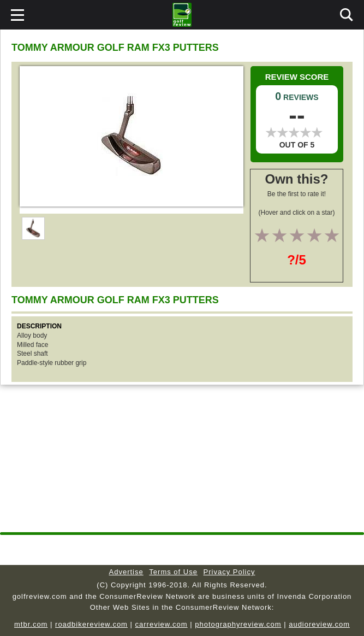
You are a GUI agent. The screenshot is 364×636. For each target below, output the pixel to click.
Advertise (126, 572)
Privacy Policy (229, 572)
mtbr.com (31, 624)
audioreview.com (319, 624)
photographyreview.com (238, 624)
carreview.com (162, 624)
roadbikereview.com (91, 624)
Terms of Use (173, 572)
